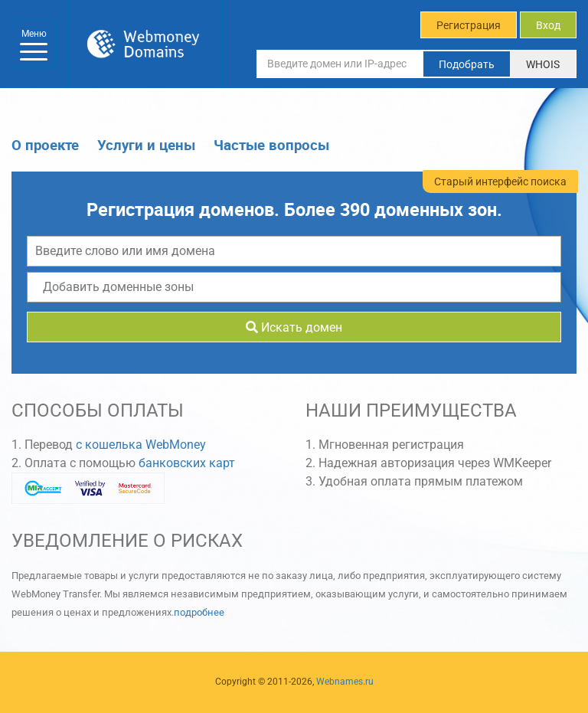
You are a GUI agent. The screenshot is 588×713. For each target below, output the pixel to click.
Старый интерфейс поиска (500, 182)
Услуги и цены (146, 144)
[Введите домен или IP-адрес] (340, 64)
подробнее (199, 612)
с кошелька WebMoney (141, 445)
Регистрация (469, 25)
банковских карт (187, 463)
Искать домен (294, 327)
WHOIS (543, 64)
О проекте (45, 144)
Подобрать (467, 64)
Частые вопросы (271, 144)
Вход (548, 25)
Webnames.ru (345, 682)
